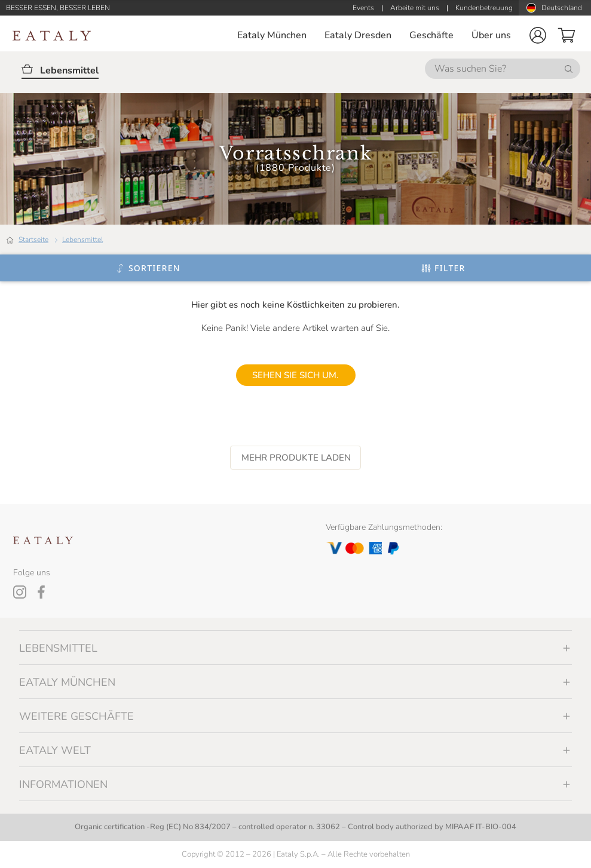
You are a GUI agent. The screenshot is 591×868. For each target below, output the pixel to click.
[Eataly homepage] (52, 36)
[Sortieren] (148, 268)
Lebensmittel (82, 240)
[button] (538, 35)
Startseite (33, 240)
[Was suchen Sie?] (503, 69)
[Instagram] (20, 592)
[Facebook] (41, 592)
